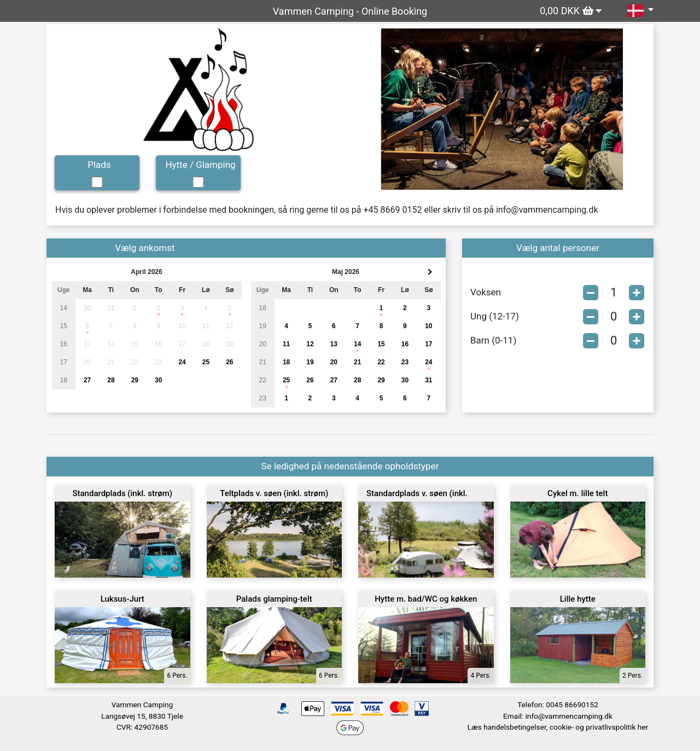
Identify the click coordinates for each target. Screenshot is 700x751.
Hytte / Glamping (200, 165)
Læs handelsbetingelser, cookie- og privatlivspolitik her (558, 727)
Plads (99, 165)
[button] (380, 109)
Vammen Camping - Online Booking (350, 11)
